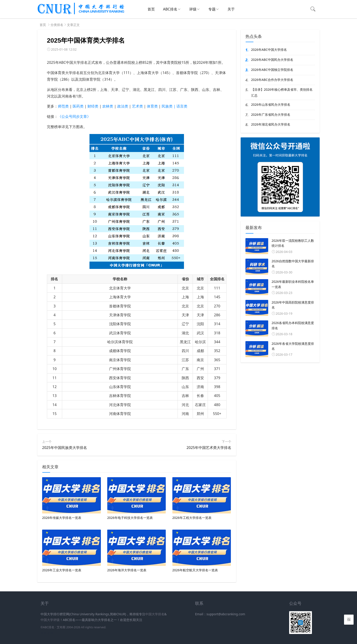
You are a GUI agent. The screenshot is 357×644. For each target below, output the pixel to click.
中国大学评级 (50, 620)
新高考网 (47, 633)
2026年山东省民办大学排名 (271, 104)
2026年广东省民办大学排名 (271, 115)
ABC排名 (170, 9)
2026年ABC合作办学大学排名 (272, 80)
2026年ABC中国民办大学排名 (272, 60)
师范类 (63, 106)
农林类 (108, 106)
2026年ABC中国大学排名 (269, 50)
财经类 (93, 106)
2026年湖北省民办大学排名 (271, 124)
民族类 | (169, 106)
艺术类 (138, 106)
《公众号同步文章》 (74, 116)
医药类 (78, 106)
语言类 (182, 106)
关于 (231, 9)
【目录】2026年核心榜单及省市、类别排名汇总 (282, 92)
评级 (193, 9)
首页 (151, 9)
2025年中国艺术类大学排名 (209, 448)
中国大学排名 (155, 614)
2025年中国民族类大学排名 (65, 448)
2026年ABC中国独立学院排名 (272, 70)
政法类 (123, 106)
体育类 (152, 106)
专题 (212, 9)
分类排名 (57, 25)
